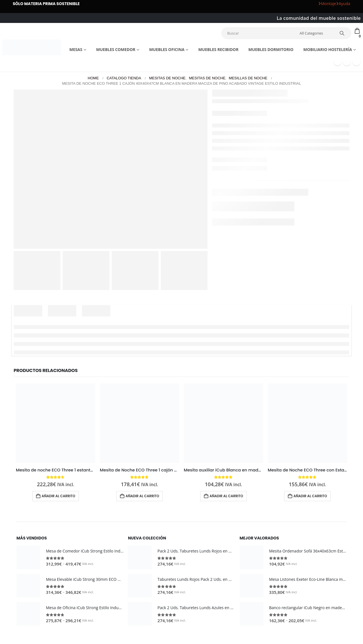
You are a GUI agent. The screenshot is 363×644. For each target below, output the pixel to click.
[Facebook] (337, 62)
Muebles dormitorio (271, 49)
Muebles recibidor (218, 49)
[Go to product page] (56, 423)
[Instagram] (356, 62)
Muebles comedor (116, 49)
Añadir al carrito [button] (58, 496)
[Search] (342, 33)
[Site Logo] (32, 47)
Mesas (76, 49)
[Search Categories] (316, 33)
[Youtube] (347, 62)
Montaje (327, 4)
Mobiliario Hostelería (328, 49)
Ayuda (343, 4)
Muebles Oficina (167, 49)
